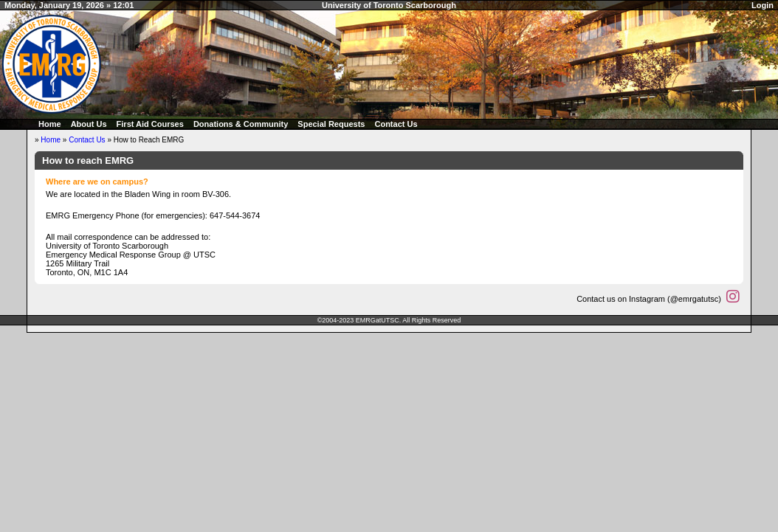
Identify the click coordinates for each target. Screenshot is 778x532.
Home (50, 124)
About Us (89, 124)
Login (762, 5)
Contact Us (396, 124)
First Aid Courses (150, 124)
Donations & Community (241, 124)
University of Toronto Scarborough (389, 5)
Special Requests (331, 124)
